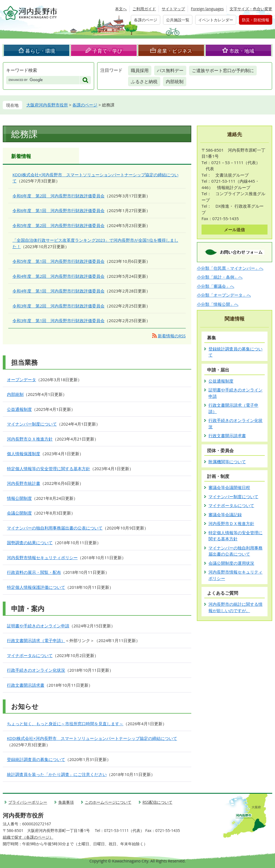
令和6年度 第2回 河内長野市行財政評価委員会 (58, 196)
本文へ (121, 9)
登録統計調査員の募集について (36, 759)
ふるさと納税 (144, 82)
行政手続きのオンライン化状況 (36, 670)
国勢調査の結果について (30, 543)
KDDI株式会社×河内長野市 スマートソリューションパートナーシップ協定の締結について (92, 738)
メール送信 (234, 230)
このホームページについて (108, 802)
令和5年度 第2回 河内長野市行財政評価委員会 (58, 225)
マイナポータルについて (30, 655)
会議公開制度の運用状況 (231, 563)
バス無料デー (170, 70)
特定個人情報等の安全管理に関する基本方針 (49, 469)
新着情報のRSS (172, 336)
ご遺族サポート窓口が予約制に (223, 70)
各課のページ (146, 20)
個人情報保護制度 (24, 454)
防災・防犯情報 (256, 20)
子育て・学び (107, 51)
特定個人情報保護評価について (36, 587)
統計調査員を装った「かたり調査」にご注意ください (57, 774)
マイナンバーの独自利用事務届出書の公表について (55, 528)
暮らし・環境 (40, 51)
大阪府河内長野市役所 (47, 105)
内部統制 (175, 82)
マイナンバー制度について (32, 424)
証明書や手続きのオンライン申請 (38, 626)
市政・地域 (242, 51)
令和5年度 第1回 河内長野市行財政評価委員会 (58, 261)
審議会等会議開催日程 (229, 487)
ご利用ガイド (144, 9)
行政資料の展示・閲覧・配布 (34, 572)
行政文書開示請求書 (26, 685)
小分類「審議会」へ (216, 286)
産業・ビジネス (175, 51)
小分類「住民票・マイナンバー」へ (230, 268)
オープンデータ (21, 380)
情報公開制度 (19, 498)
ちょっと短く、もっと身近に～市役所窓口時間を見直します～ (65, 724)
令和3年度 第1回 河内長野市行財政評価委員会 (58, 320)
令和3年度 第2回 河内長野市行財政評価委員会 (58, 306)
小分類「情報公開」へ (218, 304)
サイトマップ (173, 9)
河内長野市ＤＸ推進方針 (30, 439)
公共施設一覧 (178, 20)
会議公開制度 (19, 513)
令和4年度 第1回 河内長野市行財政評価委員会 (58, 291)
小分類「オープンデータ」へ (224, 295)
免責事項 (66, 802)
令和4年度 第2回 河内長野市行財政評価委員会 (58, 276)
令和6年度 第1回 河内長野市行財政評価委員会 (58, 210)
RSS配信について (157, 802)
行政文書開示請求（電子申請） (36, 640)
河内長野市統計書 (24, 483)
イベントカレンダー (216, 20)
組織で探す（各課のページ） (28, 837)
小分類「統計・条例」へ (220, 277)
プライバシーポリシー (28, 802)
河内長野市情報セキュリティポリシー (42, 558)
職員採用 (140, 70)
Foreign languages (207, 9)
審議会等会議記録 (225, 515)
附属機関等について (227, 462)
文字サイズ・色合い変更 (251, 9)
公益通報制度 (19, 409)
